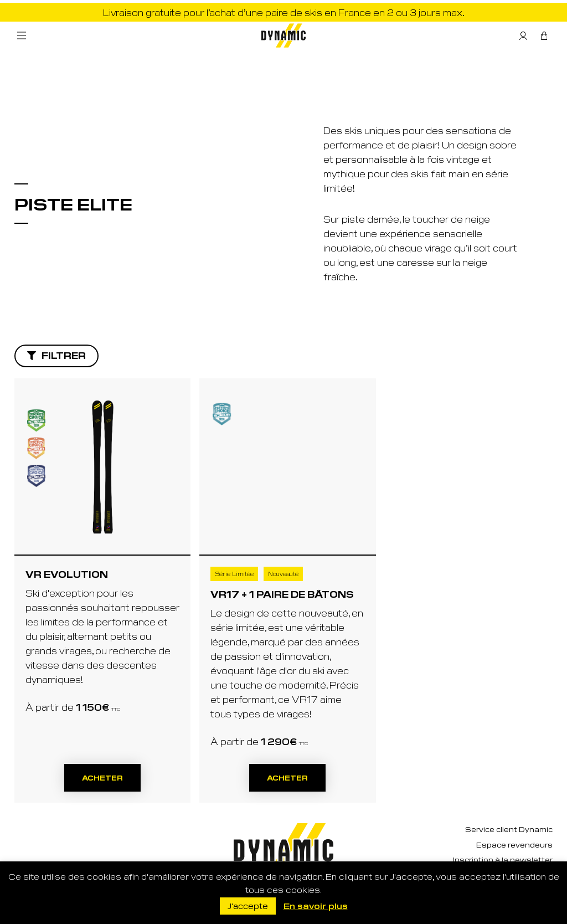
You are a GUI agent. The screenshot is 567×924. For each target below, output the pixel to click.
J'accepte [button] (248, 906)
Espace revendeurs (514, 845)
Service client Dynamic (509, 829)
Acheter (102, 777)
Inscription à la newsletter (503, 859)
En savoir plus (316, 905)
